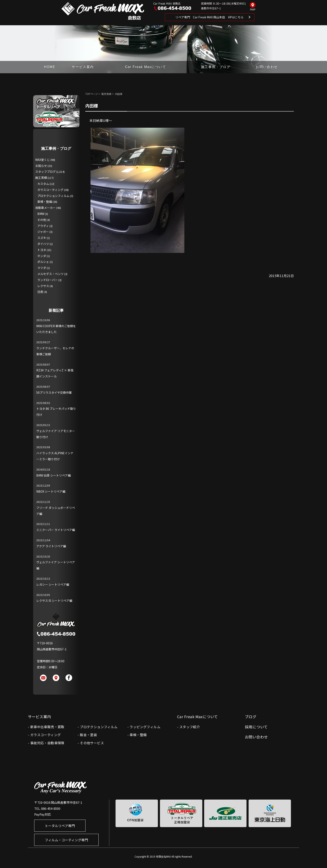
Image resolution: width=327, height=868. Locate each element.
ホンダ (42, 256)
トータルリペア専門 (60, 826)
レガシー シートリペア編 (53, 584)
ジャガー (43, 232)
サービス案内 (83, 67)
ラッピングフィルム (145, 727)
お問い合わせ (267, 67)
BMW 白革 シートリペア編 (53, 475)
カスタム (43, 184)
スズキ (42, 238)
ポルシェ (43, 262)
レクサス (43, 286)
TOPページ (92, 94)
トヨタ (42, 250)
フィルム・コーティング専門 (66, 840)
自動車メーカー (45, 208)
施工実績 (41, 178)
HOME (50, 67)
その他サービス (92, 743)
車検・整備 (45, 202)
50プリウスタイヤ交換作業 (54, 392)
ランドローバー (48, 280)
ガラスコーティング (50, 190)
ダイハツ (43, 244)
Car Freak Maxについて (146, 67)
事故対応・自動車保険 (47, 743)
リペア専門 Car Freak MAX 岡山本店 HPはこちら (209, 17)
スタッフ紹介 (190, 727)
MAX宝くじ (43, 160)
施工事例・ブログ (216, 67)
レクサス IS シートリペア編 (54, 601)
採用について (256, 727)
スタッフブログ (45, 172)
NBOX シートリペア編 (51, 491)
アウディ (43, 226)
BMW (41, 214)
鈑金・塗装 (88, 735)
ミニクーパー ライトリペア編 (56, 530)
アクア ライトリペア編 (51, 546)
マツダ (42, 268)
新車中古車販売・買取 (47, 727)
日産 (40, 292)
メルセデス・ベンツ (50, 274)
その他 (42, 220)
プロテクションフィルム (53, 196)
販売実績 (106, 94)
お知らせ (41, 166)
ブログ (251, 717)
